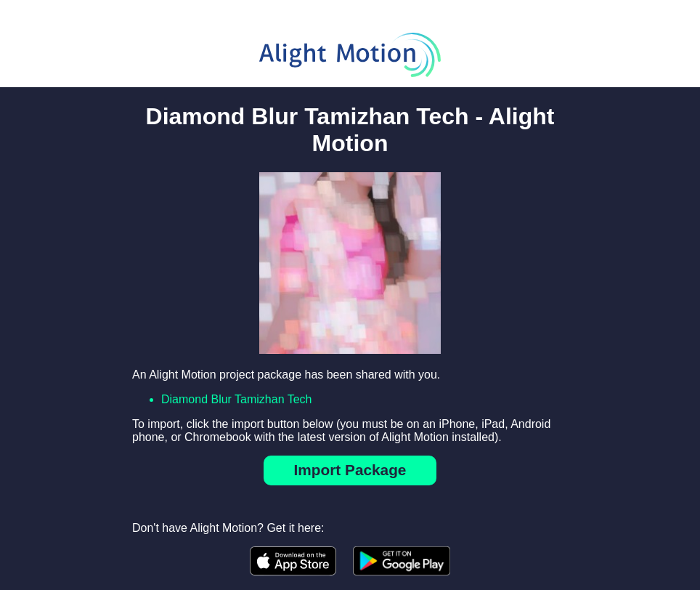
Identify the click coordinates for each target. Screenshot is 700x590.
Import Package (350, 470)
